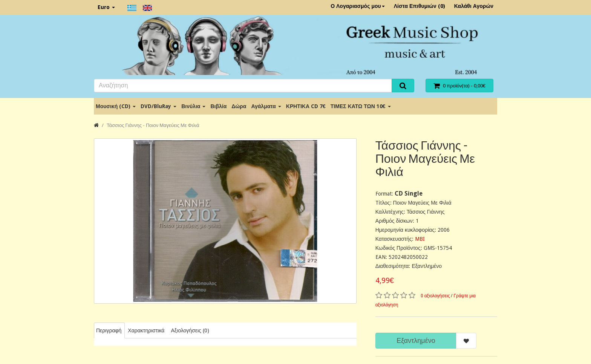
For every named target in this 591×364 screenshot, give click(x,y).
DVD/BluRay (158, 106)
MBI (420, 239)
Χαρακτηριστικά (146, 330)
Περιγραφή (109, 330)
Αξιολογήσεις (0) (190, 330)
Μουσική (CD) (116, 106)
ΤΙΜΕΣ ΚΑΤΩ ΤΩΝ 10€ (361, 106)
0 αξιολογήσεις (435, 296)
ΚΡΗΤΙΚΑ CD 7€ (306, 106)
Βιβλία (218, 106)
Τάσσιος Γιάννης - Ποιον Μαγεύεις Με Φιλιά (153, 125)
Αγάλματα (266, 106)
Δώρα (239, 106)
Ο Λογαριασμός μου (358, 6)
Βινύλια (193, 106)
